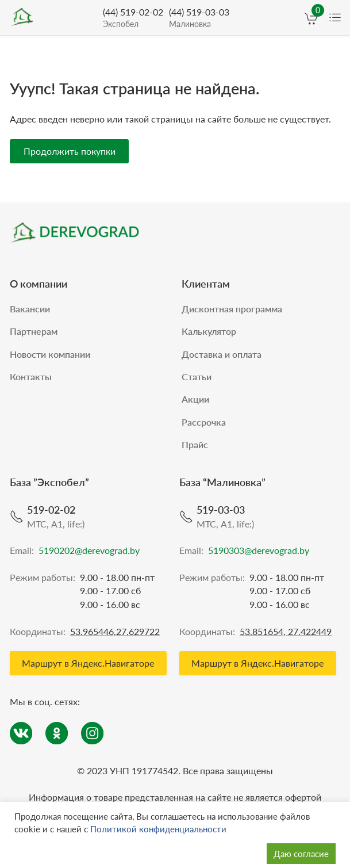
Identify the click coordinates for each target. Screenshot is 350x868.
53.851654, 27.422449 (286, 629)
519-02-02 (51, 507)
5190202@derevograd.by (89, 548)
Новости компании (50, 351)
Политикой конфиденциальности (158, 829)
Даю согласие (301, 854)
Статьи (197, 374)
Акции (195, 397)
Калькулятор (209, 329)
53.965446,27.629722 (115, 629)
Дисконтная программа (232, 306)
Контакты (31, 374)
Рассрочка (204, 420)
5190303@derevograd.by (259, 548)
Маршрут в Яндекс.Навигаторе (88, 661)
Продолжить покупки (70, 148)
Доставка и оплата (222, 351)
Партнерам (34, 329)
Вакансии (30, 306)
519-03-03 (221, 507)
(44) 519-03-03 (199, 18)
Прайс (195, 442)
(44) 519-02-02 (133, 18)
